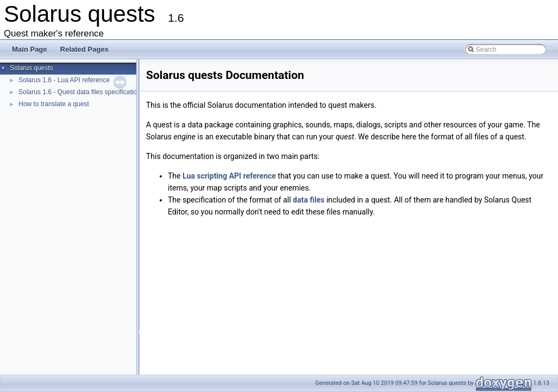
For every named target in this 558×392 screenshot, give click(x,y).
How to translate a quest (54, 104)
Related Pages (84, 49)
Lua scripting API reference (229, 176)
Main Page (29, 49)
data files (308, 200)
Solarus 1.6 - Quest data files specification (80, 92)
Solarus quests (31, 68)
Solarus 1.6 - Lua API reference (64, 80)
